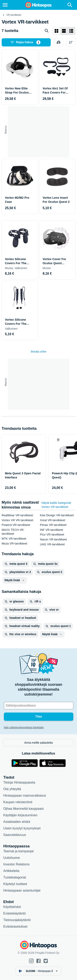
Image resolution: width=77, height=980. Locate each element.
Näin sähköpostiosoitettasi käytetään (24, 727)
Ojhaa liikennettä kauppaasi (24, 809)
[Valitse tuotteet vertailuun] (59, 42)
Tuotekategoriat (15, 877)
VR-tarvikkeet (14, 15)
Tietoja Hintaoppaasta (19, 782)
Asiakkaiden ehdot (17, 822)
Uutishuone (12, 858)
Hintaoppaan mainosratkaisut (25, 796)
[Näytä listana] (64, 31)
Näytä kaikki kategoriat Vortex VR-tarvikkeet (56, 505)
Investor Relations (16, 864)
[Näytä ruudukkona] (56, 31)
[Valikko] (5, 5)
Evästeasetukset (15, 926)
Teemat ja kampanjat (18, 851)
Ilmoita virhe (38, 352)
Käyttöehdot (12, 907)
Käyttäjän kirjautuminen (20, 815)
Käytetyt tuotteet (15, 884)
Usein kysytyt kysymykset (22, 828)
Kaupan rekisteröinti (18, 802)
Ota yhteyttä (12, 789)
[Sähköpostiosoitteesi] (39, 706)
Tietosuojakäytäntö (17, 920)
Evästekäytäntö (14, 913)
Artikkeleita (11, 871)
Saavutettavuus (15, 835)
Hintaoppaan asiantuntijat (22, 890)
